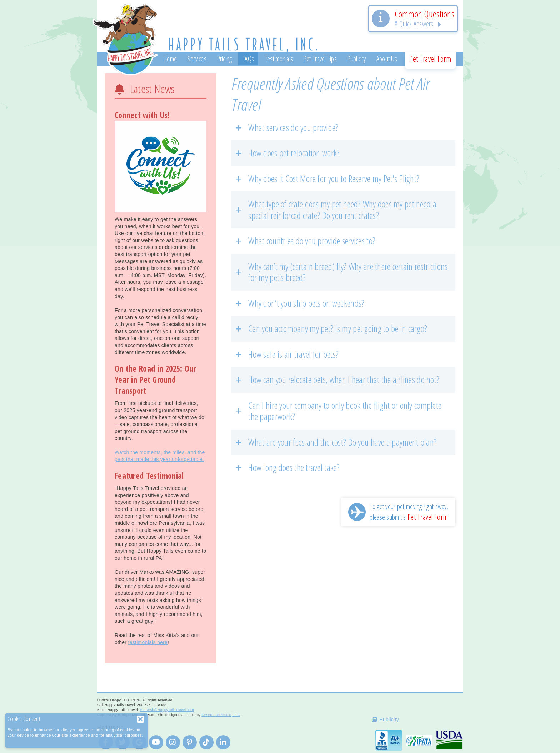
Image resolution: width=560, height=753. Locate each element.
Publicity (389, 719)
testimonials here (148, 642)
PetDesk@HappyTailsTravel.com (167, 710)
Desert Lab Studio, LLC (221, 715)
